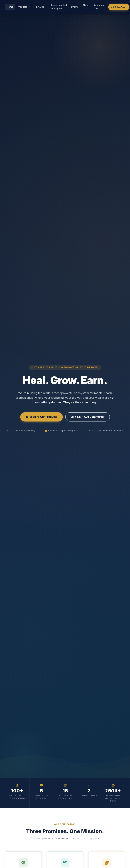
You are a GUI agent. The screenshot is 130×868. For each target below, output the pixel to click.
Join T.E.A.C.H (119, 7)
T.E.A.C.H (40, 7)
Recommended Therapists (59, 7)
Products (24, 7)
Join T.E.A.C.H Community (88, 417)
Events (75, 7)
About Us (86, 7)
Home (10, 7)
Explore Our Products (42, 417)
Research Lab (99, 7)
